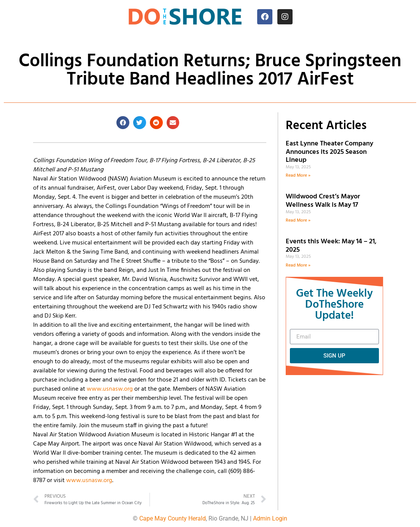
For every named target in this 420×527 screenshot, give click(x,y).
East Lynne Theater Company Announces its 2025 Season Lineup (329, 152)
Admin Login (270, 518)
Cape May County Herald (173, 518)
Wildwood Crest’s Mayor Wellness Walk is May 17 (323, 201)
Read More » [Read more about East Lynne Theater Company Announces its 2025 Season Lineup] (298, 176)
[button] (123, 123)
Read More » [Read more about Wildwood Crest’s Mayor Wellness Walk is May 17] (298, 220)
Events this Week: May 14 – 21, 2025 (331, 246)
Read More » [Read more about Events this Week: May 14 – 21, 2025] (298, 265)
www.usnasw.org (110, 389)
